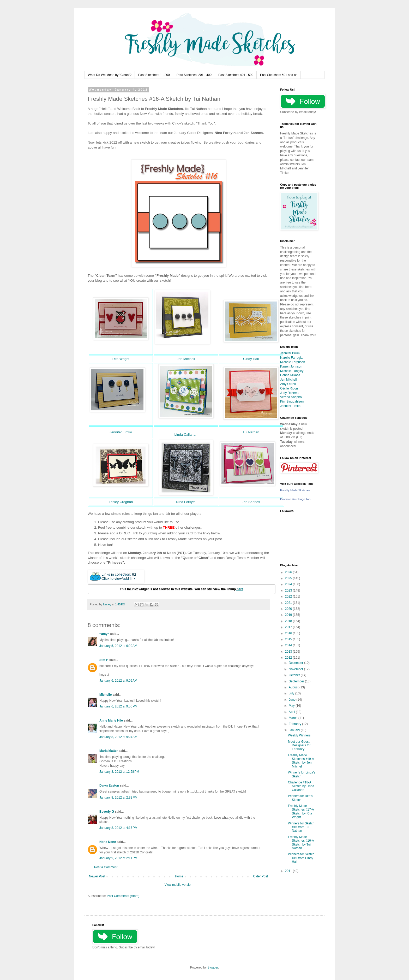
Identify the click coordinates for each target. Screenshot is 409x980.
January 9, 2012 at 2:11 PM (118, 858)
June (293, 700)
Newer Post (97, 876)
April (292, 712)
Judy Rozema (290, 393)
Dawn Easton (109, 786)
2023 (289, 591)
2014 (289, 645)
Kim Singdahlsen (292, 402)
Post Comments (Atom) (123, 896)
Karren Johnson (291, 367)
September (297, 681)
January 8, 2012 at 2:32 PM (118, 798)
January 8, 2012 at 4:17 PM (118, 828)
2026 (289, 572)
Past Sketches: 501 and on (279, 75)
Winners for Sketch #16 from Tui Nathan (301, 827)
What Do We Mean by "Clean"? (110, 75)
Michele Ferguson (293, 362)
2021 (289, 603)
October (295, 675)
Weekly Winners (299, 735)
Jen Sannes (251, 502)
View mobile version (179, 885)
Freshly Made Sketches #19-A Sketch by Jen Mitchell (301, 761)
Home (179, 876)
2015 (289, 639)
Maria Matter (109, 751)
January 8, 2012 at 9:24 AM (118, 737)
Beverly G (107, 812)
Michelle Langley (292, 371)
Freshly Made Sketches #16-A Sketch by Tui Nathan (301, 843)
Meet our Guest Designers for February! (299, 745)
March (294, 718)
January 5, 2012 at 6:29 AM (118, 646)
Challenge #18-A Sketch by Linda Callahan (301, 786)
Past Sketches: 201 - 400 (194, 75)
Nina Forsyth (186, 502)
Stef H (104, 660)
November (296, 669)
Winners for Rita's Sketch (300, 798)
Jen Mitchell (186, 359)
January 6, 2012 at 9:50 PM (118, 706)
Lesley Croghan (121, 502)
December (296, 663)
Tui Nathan (251, 432)
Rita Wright (121, 359)
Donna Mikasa (290, 375)
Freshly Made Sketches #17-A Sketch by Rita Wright (301, 811)
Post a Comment (106, 867)
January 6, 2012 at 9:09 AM (118, 681)
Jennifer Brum (290, 353)
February (295, 724)
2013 (289, 652)
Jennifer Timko (121, 432)
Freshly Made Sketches (295, 490)
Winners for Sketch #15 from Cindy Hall (301, 858)
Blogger (213, 967)
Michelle (106, 695)
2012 (289, 658)
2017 (289, 627)
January (295, 730)
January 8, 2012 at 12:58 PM (119, 772)
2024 (289, 584)
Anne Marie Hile (111, 721)
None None (108, 842)
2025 (289, 578)
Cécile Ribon (289, 388)
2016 (289, 633)
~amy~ (104, 634)
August (294, 687)
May (292, 706)
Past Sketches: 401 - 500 (236, 75)
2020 (289, 609)
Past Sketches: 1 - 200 (154, 75)
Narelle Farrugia (291, 358)
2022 (289, 597)
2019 (289, 615)
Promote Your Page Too (295, 499)
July (292, 693)
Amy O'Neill (288, 384)
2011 (289, 871)
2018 (289, 621)
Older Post (260, 876)
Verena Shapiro (291, 397)
